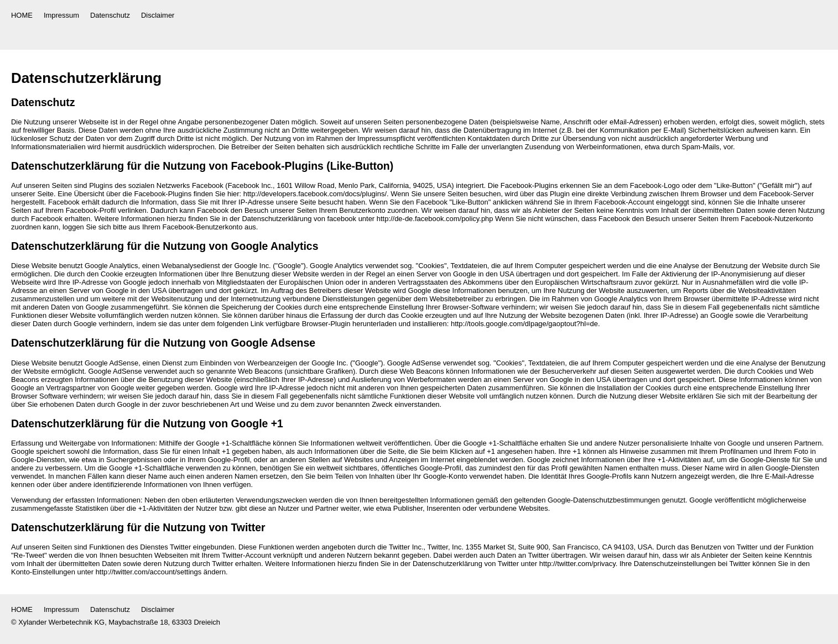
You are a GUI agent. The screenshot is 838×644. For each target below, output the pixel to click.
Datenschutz (110, 15)
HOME (22, 15)
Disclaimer (158, 15)
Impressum (61, 15)
